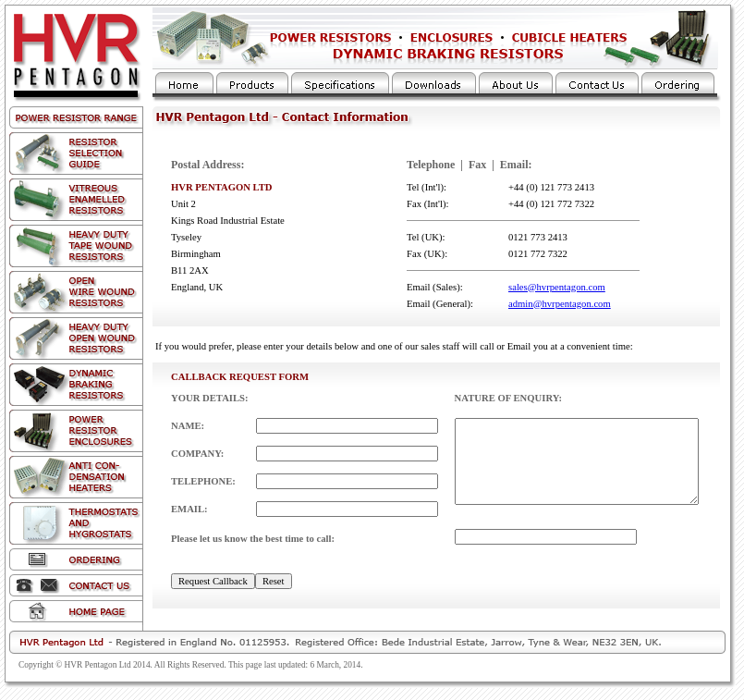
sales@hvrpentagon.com (557, 287)
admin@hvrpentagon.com (560, 304)
